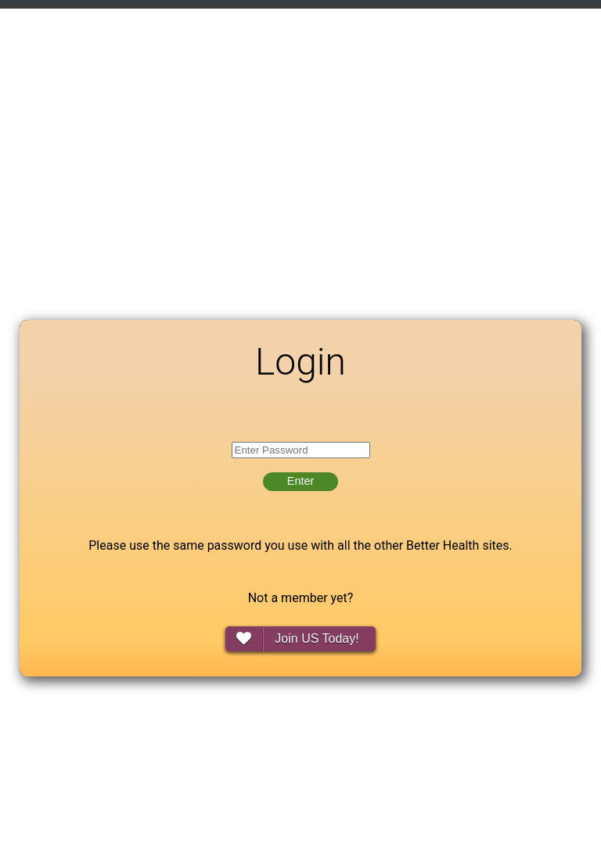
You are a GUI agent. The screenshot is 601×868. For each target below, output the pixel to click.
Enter (300, 481)
